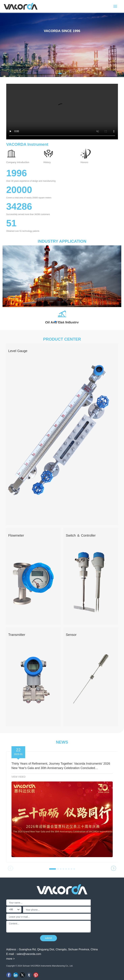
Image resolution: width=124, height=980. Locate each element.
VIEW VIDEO (18, 777)
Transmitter (17, 635)
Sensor (71, 635)
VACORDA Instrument (27, 144)
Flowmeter (16, 535)
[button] (60, 73)
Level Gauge (18, 351)
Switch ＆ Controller (81, 535)
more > (10, 959)
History (47, 162)
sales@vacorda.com (29, 954)
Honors (84, 162)
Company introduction (18, 162)
